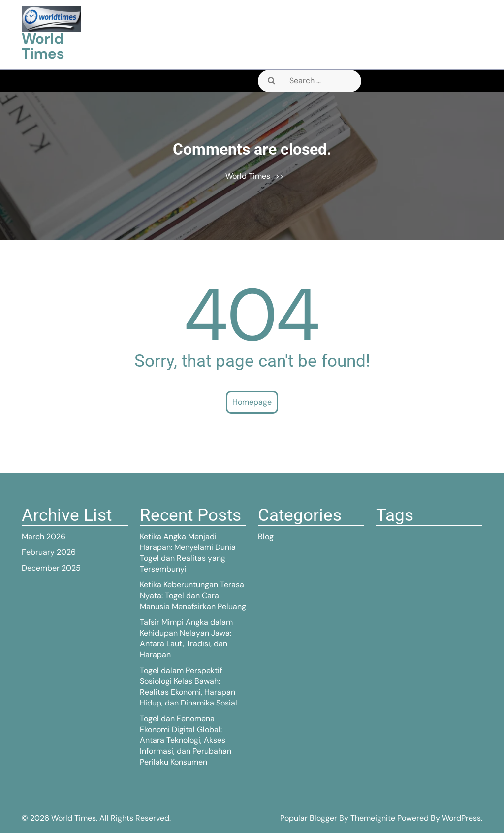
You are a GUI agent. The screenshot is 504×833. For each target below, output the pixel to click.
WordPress (461, 818)
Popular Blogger (309, 818)
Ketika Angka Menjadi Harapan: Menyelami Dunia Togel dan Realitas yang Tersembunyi (188, 553)
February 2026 (49, 552)
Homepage (252, 402)
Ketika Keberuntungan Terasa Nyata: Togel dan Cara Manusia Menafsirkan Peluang (193, 595)
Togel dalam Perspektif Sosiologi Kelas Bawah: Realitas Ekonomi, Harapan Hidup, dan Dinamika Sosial (189, 687)
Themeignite (373, 818)
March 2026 (44, 536)
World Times (43, 46)
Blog (266, 536)
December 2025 (51, 568)
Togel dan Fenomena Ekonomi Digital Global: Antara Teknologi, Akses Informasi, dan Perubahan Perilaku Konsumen (186, 740)
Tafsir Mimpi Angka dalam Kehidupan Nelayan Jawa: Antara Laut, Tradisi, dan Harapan (186, 638)
